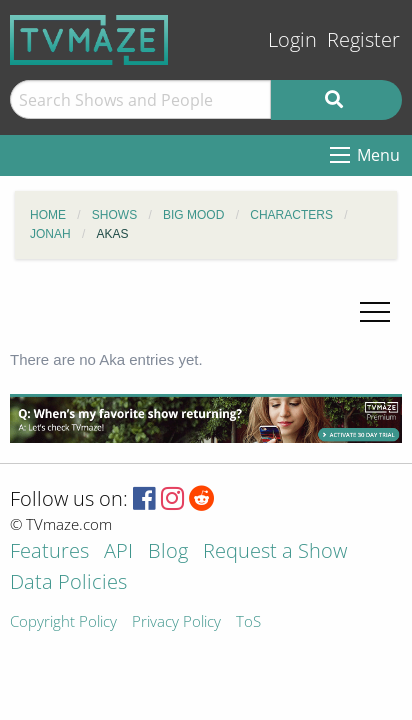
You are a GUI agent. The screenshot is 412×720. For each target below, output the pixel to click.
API (118, 552)
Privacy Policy (176, 622)
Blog (168, 552)
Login (292, 39)
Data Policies (68, 583)
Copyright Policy (63, 622)
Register (363, 39)
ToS (248, 622)
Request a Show (275, 552)
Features (49, 552)
